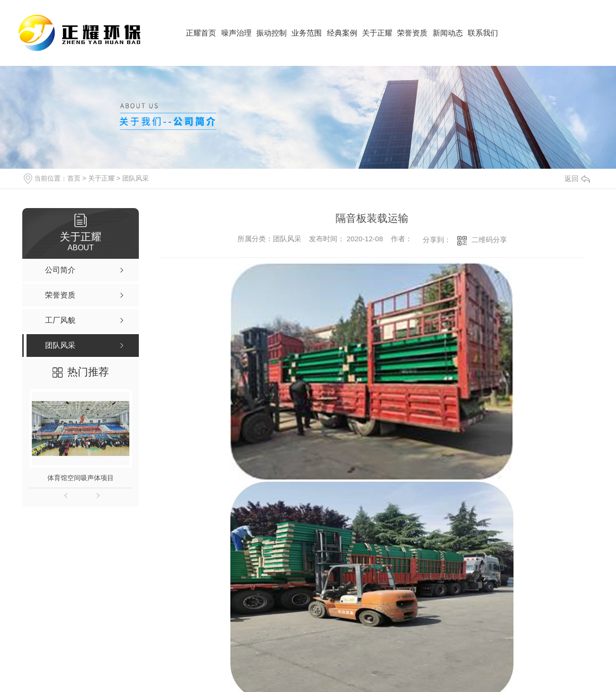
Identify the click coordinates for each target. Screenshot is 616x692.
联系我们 (483, 33)
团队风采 (136, 178)
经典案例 (342, 33)
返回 (577, 178)
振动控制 (272, 33)
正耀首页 (201, 33)
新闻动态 (448, 33)
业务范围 (307, 33)
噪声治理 (236, 33)
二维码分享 (489, 240)
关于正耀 (377, 33)
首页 (74, 178)
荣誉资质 (412, 33)
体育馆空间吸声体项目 (81, 478)
